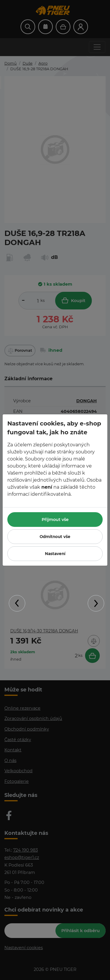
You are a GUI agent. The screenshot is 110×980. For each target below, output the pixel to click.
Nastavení (55, 554)
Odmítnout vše (55, 537)
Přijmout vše (55, 520)
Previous (17, 603)
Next (96, 603)
